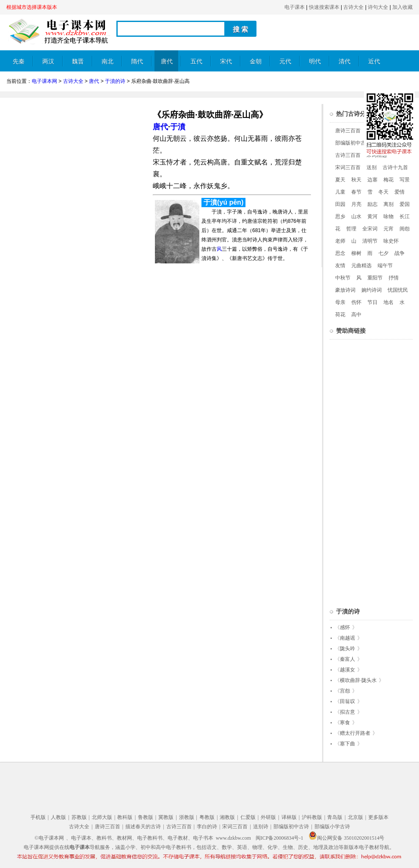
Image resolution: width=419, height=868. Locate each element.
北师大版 (102, 817)
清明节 (370, 241)
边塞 (372, 180)
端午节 (385, 266)
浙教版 (187, 817)
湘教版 (227, 817)
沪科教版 (312, 817)
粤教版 (207, 817)
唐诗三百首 (348, 131)
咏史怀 (391, 241)
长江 (405, 216)
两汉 (48, 62)
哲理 (351, 229)
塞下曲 (347, 744)
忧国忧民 (398, 290)
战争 (400, 253)
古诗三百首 (348, 155)
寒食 (345, 723)
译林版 (289, 817)
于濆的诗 (115, 81)
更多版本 (378, 817)
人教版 (58, 817)
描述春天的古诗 (143, 827)
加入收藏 (402, 7)
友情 (340, 266)
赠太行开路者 (355, 733)
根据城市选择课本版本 (32, 7)
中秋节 (343, 278)
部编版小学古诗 (332, 827)
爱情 (400, 192)
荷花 (340, 315)
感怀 (345, 627)
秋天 (356, 180)
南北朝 (108, 65)
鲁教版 (146, 817)
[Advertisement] (77, 163)
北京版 (356, 817)
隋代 (137, 62)
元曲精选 (361, 266)
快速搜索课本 (324, 7)
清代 (345, 62)
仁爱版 (248, 817)
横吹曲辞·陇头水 (358, 680)
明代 (315, 62)
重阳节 (375, 278)
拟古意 (347, 712)
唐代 (167, 62)
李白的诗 (207, 827)
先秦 (19, 62)
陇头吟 (347, 649)
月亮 (356, 204)
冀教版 (166, 817)
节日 (372, 302)
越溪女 (347, 670)
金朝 (256, 62)
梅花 (389, 180)
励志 (372, 204)
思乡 (340, 216)
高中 (356, 315)
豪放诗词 (345, 290)
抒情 (394, 278)
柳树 (356, 253)
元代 (285, 62)
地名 (389, 302)
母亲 (340, 302)
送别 (372, 167)
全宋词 (370, 229)
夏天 (340, 180)
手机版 (38, 817)
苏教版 (79, 817)
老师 (340, 241)
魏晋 (78, 62)
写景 (405, 180)
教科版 (125, 817)
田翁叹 (347, 701)
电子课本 (295, 7)
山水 (356, 216)
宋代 (226, 62)
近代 (374, 62)
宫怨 (345, 691)
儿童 (340, 192)
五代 (196, 62)
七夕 (383, 253)
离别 (389, 204)
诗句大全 (378, 7)
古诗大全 (353, 7)
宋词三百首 (348, 167)
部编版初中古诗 (353, 143)
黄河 (372, 216)
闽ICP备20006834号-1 (280, 838)
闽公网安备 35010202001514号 (346, 838)
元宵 (389, 229)
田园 (340, 204)
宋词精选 (377, 155)
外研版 (268, 817)
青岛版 (335, 817)
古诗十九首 (395, 167)
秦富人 (347, 659)
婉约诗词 (372, 290)
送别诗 (261, 827)
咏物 (389, 216)
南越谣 (347, 638)
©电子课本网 (49, 838)
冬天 (383, 192)
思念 (340, 253)
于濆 (178, 127)
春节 (356, 192)
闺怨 (405, 229)
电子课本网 (44, 81)
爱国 (405, 204)
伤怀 (356, 302)
